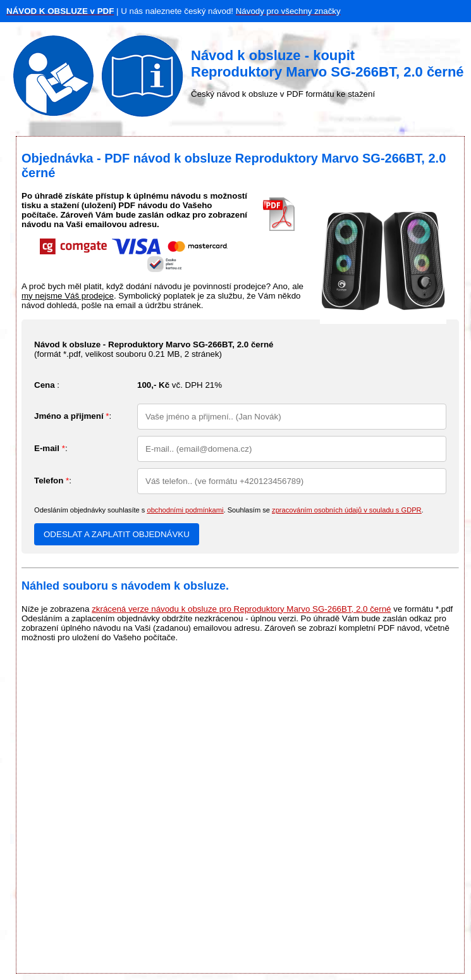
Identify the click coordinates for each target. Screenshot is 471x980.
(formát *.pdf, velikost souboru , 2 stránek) (154, 349)
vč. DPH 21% (180, 385)
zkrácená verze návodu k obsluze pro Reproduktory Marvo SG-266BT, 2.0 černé (241, 609)
